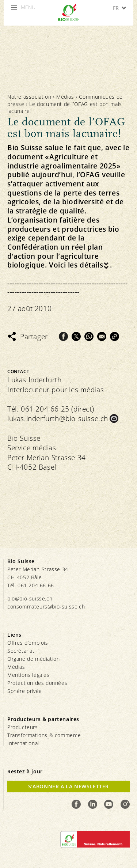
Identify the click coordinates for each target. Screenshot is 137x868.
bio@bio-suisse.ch (30, 598)
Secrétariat (21, 651)
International (23, 743)
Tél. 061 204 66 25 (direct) (51, 409)
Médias (65, 97)
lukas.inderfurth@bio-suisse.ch (58, 418)
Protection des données (37, 683)
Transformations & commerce (44, 735)
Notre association (29, 97)
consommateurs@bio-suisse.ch (46, 607)
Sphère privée (25, 691)
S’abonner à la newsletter (68, 786)
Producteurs (23, 727)
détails (91, 265)
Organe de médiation (33, 659)
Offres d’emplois (28, 643)
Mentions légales (28, 675)
